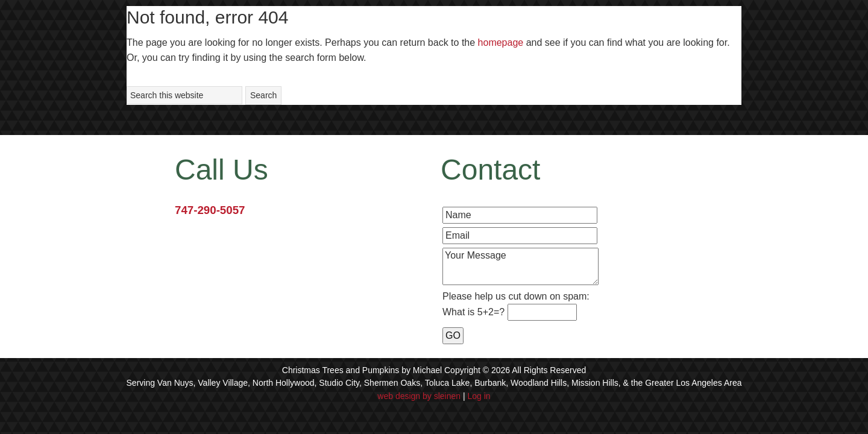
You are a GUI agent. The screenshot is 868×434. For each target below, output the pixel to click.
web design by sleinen (419, 396)
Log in (479, 396)
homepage (501, 42)
